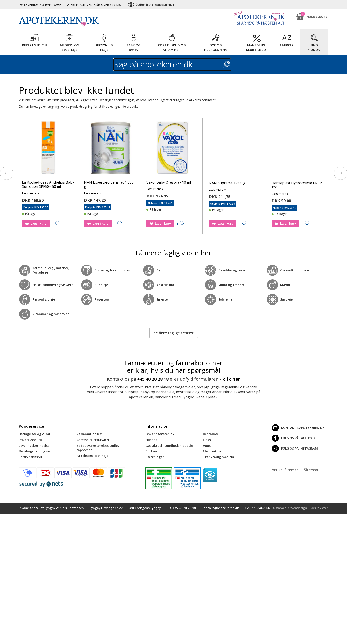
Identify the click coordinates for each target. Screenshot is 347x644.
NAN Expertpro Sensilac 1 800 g (123, 184)
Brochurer (211, 434)
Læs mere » (45, 193)
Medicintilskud (214, 451)
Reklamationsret (90, 434)
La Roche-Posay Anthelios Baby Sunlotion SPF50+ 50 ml (63, 184)
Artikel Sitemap (285, 470)
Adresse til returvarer (93, 440)
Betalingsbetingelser (35, 451)
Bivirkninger (154, 457)
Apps (207, 446)
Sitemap (311, 470)
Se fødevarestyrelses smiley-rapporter (99, 448)
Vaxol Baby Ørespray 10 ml (183, 182)
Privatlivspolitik (31, 440)
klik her (231, 379)
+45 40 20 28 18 (153, 379)
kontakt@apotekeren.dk (298, 428)
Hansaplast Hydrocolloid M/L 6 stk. (311, 185)
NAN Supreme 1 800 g (242, 183)
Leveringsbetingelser (35, 446)
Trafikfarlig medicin (219, 457)
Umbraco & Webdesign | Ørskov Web (301, 508)
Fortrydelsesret (31, 457)
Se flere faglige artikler (174, 333)
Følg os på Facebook (294, 438)
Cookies (151, 451)
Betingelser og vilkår (35, 434)
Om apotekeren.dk (160, 434)
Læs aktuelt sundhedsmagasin (169, 446)
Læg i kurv (50, 223)
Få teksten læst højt (92, 456)
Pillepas (151, 440)
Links (207, 440)
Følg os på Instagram (295, 448)
